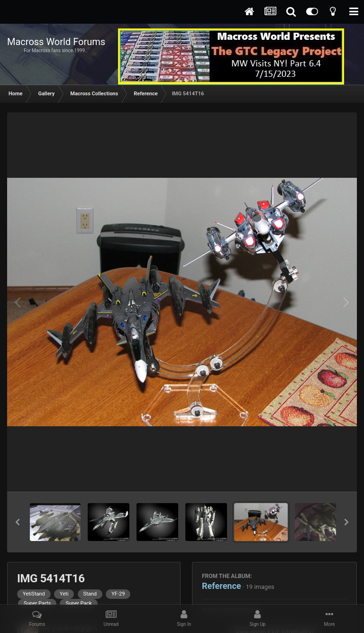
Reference (222, 586)
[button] (18, 522)
